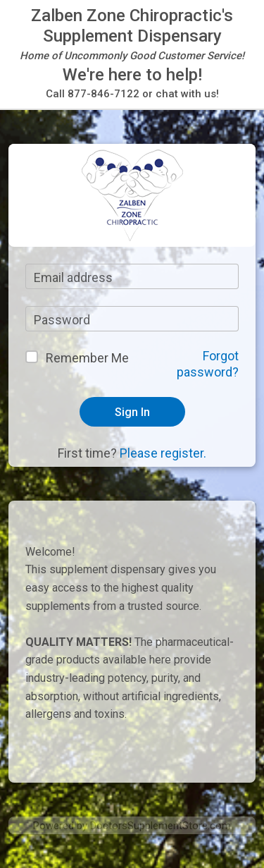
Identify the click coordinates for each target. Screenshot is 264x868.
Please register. (163, 453)
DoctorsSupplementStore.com (161, 826)
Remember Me (87, 358)
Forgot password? (208, 364)
